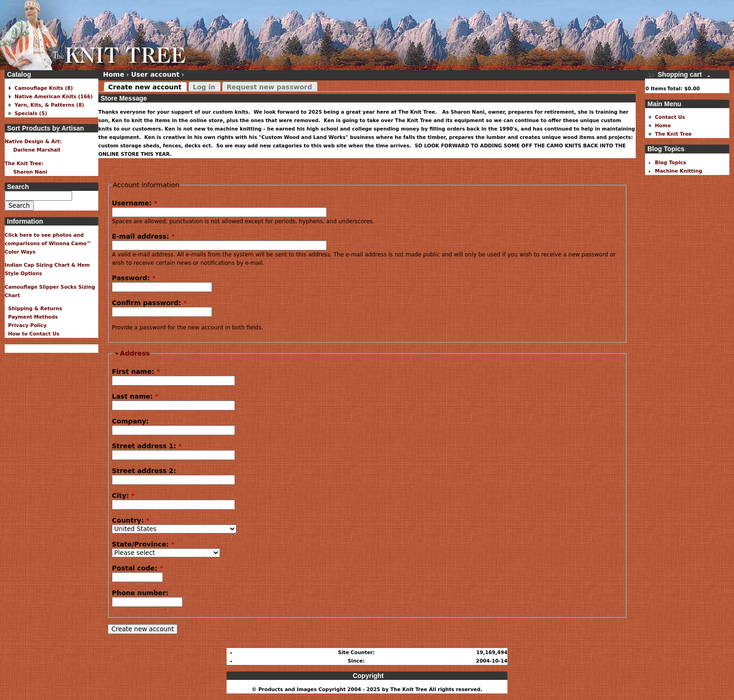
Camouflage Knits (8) (44, 88)
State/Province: (143, 544)
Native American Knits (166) (54, 96)
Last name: (135, 396)
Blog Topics (671, 162)
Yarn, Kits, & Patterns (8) (49, 105)
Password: (134, 278)
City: (123, 496)
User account (155, 74)
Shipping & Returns (33, 308)
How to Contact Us (32, 334)
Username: (135, 203)
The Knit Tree (673, 134)
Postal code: (137, 568)
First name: (136, 372)
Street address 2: (144, 471)
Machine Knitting (679, 171)
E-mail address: (143, 236)
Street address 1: (147, 446)
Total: (675, 88)
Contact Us (670, 117)
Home (114, 74)
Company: (130, 421)
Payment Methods (31, 317)
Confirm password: (149, 303)
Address (135, 353)
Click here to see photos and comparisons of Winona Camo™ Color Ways (48, 243)
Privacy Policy (26, 325)
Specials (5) (31, 113)
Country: (131, 520)
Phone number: (140, 593)
